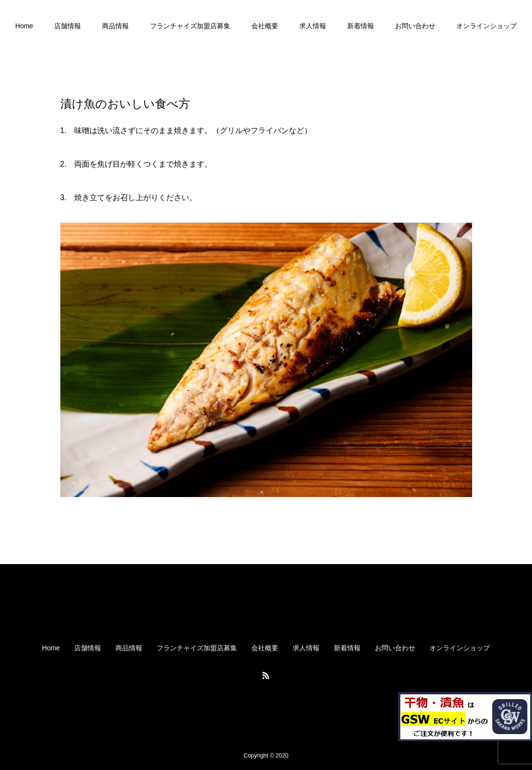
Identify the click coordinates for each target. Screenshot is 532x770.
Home (24, 26)
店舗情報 (68, 26)
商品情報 (115, 26)
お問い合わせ (415, 26)
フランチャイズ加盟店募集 (190, 26)
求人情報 (313, 26)
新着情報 (361, 26)
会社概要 (265, 26)
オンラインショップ (487, 26)
